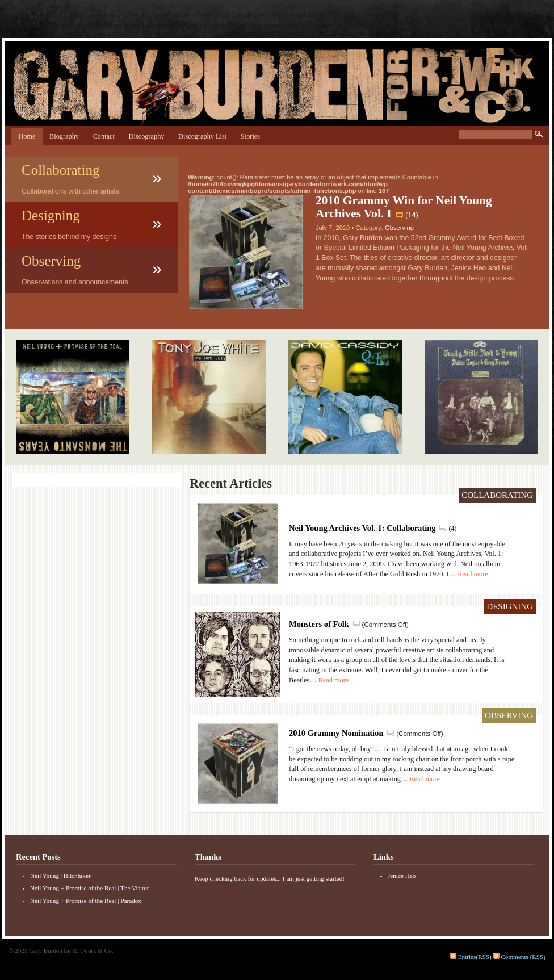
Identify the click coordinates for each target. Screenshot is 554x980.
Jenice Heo (402, 876)
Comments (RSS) (519, 957)
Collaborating (60, 170)
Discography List (202, 136)
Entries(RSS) (471, 957)
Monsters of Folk (319, 624)
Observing (51, 261)
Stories (250, 136)
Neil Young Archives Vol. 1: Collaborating (362, 528)
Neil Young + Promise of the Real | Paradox (86, 901)
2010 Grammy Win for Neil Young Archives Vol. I (404, 207)
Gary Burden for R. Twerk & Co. (277, 87)
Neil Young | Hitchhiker (60, 876)
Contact (104, 136)
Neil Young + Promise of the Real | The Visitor (89, 888)
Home (27, 136)
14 (412, 215)
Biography (64, 136)
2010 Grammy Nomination (336, 733)
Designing (51, 215)
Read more (473, 574)
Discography (147, 136)
